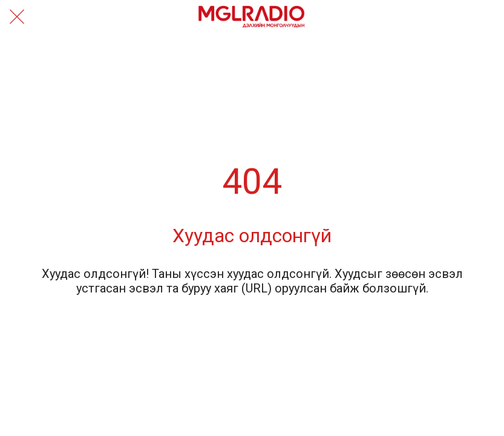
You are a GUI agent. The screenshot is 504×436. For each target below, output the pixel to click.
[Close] (17, 17)
